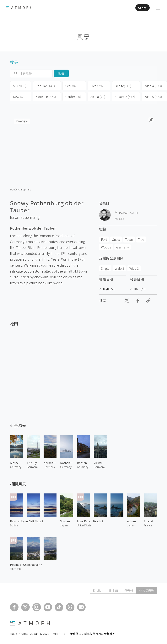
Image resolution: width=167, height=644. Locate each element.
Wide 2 (119, 268)
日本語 (113, 590)
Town (129, 239)
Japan (64, 525)
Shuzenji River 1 (67, 521)
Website (119, 219)
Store (143, 8)
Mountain (46, 97)
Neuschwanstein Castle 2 (50, 463)
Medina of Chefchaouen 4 (26, 565)
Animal (98, 97)
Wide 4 (153, 86)
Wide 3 (134, 268)
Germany (32, 217)
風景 (83, 37)
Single (105, 268)
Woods (106, 247)
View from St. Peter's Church (100, 463)
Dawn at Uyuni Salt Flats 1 (27, 521)
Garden (73, 97)
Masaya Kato (126, 212)
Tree (141, 239)
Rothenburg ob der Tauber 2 (67, 463)
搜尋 (61, 73)
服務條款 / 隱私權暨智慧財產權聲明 (93, 634)
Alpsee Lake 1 (17, 463)
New (19, 97)
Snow (116, 239)
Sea (72, 86)
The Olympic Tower (33, 463)
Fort (104, 239)
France (148, 525)
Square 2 (125, 97)
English (97, 590)
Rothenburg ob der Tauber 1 (83, 463)
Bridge (123, 86)
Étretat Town (150, 521)
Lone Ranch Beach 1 (90, 521)
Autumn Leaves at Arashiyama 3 (134, 521)
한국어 (128, 590)
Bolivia (14, 525)
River (98, 86)
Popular (45, 86)
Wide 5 (153, 97)
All (20, 86)
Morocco (15, 569)
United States (85, 525)
